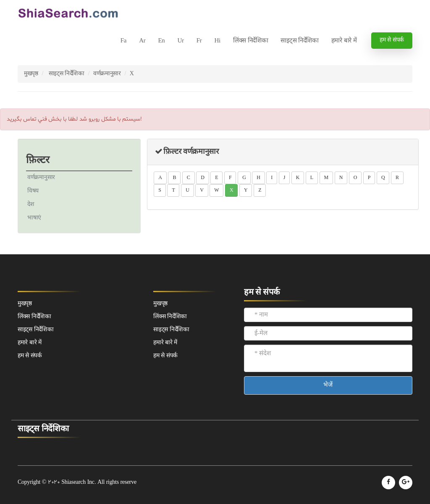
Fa (123, 41)
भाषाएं (34, 218)
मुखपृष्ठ (31, 74)
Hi (217, 41)
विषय (33, 191)
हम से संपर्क (392, 40)
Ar (142, 41)
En (161, 41)
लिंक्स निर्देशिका (251, 41)
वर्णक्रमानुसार (107, 74)
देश (31, 205)
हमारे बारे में (344, 41)
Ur (180, 41)
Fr (199, 41)
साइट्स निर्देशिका (299, 41)
